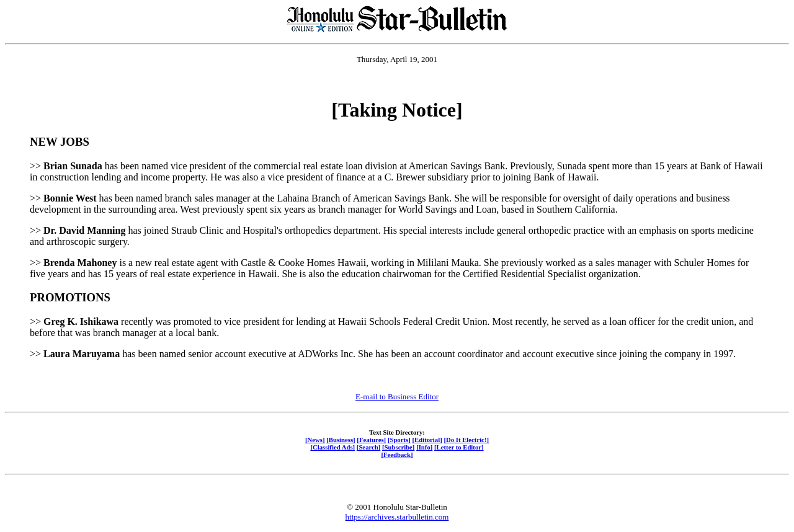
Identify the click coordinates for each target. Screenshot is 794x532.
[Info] (424, 447)
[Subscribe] (398, 447)
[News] (315, 440)
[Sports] (399, 440)
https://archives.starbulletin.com (397, 517)
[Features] (371, 440)
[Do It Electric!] (466, 440)
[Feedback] (397, 454)
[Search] (369, 447)
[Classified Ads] (332, 447)
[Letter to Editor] (459, 447)
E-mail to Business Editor (397, 397)
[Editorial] (427, 440)
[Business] (341, 440)
